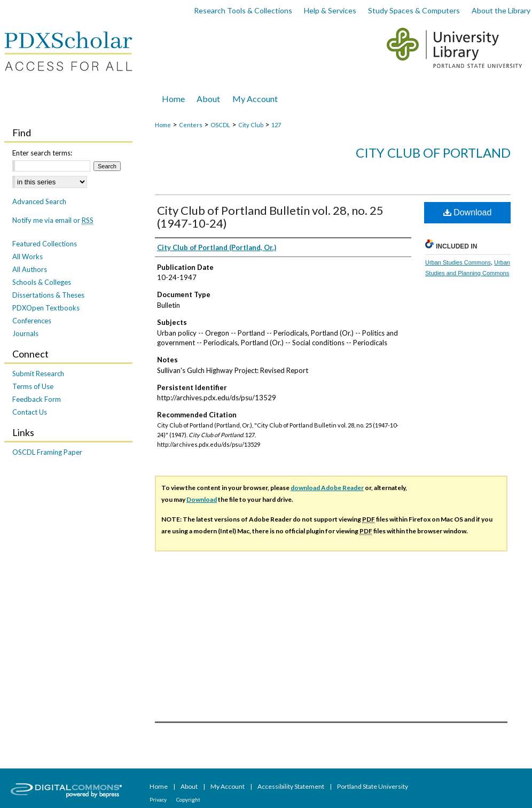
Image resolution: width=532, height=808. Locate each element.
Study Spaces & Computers (414, 10)
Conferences (32, 321)
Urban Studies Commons (458, 262)
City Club (251, 125)
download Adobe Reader (327, 488)
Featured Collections (45, 244)
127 (276, 125)
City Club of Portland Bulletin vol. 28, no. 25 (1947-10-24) (270, 217)
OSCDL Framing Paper (47, 452)
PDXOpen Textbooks (46, 308)
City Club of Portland (433, 153)
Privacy (159, 799)
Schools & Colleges (42, 282)
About (190, 786)
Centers (191, 125)
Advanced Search (39, 201)
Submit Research (38, 374)
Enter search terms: (42, 153)
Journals (25, 333)
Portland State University (373, 786)
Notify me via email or (53, 220)
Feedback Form (37, 399)
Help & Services (330, 10)
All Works (28, 257)
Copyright (188, 799)
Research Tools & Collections (243, 10)
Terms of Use (33, 386)
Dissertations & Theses (48, 295)
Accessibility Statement (291, 786)
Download (468, 212)
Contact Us (30, 412)
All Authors (30, 269)
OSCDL (220, 125)
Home (163, 125)
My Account (228, 786)
